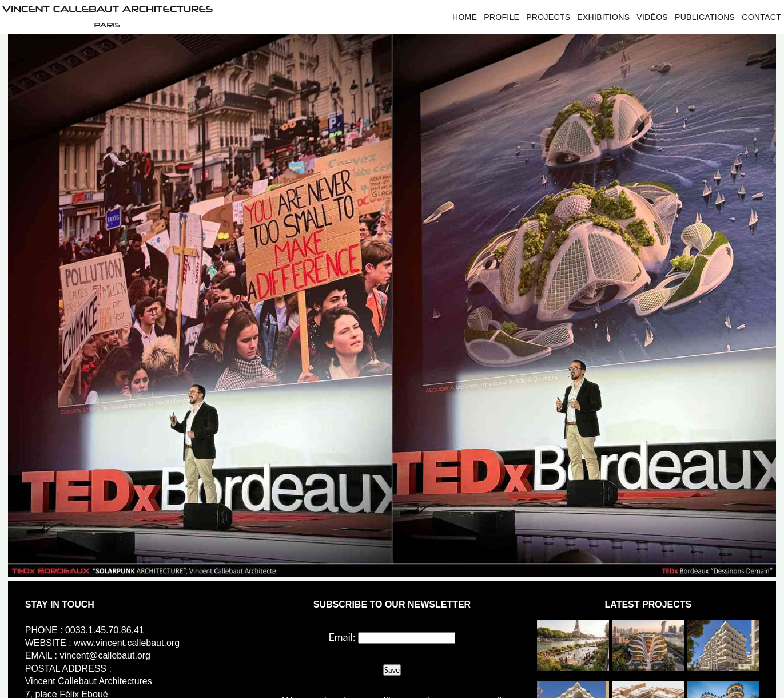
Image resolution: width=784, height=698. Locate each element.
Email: (342, 637)
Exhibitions (603, 17)
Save (392, 670)
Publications (705, 17)
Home (465, 17)
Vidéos (652, 17)
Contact (761, 17)
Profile (502, 17)
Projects (548, 17)
